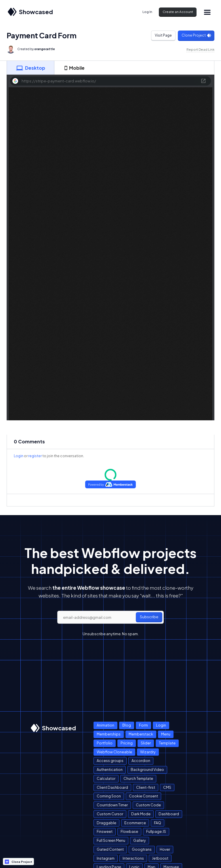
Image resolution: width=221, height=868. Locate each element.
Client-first (146, 787)
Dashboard (169, 814)
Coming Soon (109, 796)
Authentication (110, 769)
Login (19, 456)
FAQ (158, 823)
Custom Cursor (110, 814)
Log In (147, 12)
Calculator (106, 778)
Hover (165, 849)
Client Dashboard (112, 787)
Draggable (106, 823)
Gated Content (110, 849)
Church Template (138, 778)
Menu (166, 734)
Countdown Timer (112, 805)
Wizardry (148, 752)
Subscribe (149, 617)
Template (167, 743)
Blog (127, 725)
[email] (110, 617)
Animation (105, 725)
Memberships (109, 734)
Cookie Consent (143, 796)
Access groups (110, 761)
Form (143, 725)
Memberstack (141, 734)
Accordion (141, 761)
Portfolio (105, 743)
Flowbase (129, 831)
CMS (167, 787)
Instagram (106, 858)
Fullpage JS (156, 831)
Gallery (140, 840)
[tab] (31, 68)
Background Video (147, 769)
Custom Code (148, 805)
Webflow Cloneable (114, 752)
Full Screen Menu (111, 840)
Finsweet (105, 831)
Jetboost (160, 858)
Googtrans (142, 849)
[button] (207, 12)
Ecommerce (135, 823)
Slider (146, 743)
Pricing (127, 743)
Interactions (133, 858)
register (35, 456)
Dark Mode (141, 814)
